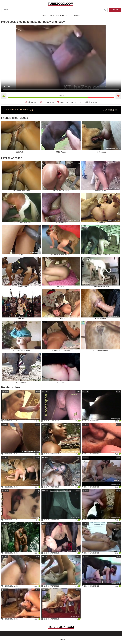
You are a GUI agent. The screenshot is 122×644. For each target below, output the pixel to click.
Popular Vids (62, 15)
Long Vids (75, 15)
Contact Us (61, 639)
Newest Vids (48, 15)
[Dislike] (118, 96)
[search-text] (54, 10)
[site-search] (105, 10)
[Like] (4, 96)
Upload (115, 10)
